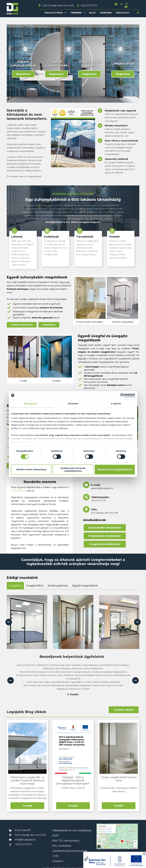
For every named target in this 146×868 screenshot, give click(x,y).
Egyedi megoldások (85, 583)
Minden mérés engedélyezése (115, 470)
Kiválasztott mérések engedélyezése (73, 470)
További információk (22, 322)
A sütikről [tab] (116, 404)
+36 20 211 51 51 (18, 488)
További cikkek (124, 707)
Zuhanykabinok (58, 583)
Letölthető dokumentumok (70, 849)
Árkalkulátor (49, 322)
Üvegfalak (15, 583)
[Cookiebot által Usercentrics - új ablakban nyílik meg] (123, 395)
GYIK (55, 854)
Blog (92, 10)
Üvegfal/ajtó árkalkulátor (105, 533)
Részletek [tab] (73, 404)
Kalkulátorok (54, 10)
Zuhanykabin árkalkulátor (105, 525)
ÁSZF (56, 833)
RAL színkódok (62, 843)
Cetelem (58, 859)
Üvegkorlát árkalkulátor (105, 542)
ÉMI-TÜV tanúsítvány (66, 838)
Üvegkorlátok (35, 583)
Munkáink (106, 10)
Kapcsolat (123, 10)
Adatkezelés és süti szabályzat (72, 828)
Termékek (76, 10)
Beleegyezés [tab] (30, 404)
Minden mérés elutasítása (31, 470)
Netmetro (81, 866)
